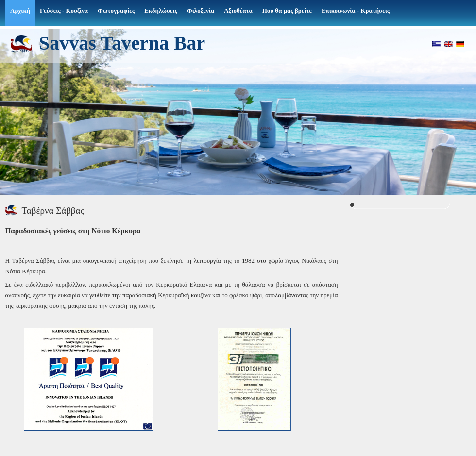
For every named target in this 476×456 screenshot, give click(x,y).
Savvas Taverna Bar (122, 42)
